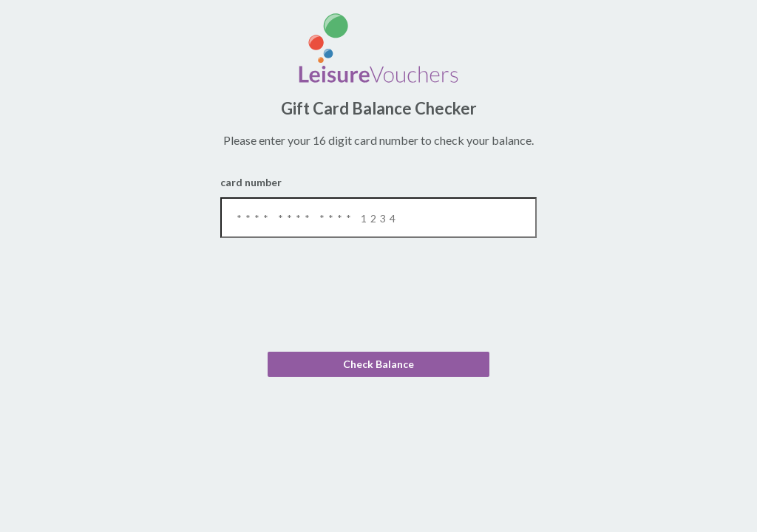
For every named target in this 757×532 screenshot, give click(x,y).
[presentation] (378, 304)
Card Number (378, 207)
